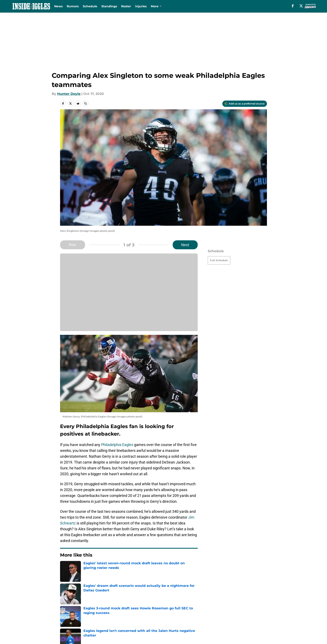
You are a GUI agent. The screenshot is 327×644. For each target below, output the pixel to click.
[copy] (86, 103)
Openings (113, 606)
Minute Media (38, 632)
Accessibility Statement (124, 621)
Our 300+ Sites (212, 606)
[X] (301, 6)
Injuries (141, 6)
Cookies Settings (214, 621)
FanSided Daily (73, 614)
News (58, 6)
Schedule (90, 6)
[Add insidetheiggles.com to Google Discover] (245, 104)
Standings (109, 6)
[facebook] (293, 6)
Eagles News (83, 577)
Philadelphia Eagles (117, 445)
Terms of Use (211, 614)
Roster (126, 6)
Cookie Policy (256, 614)
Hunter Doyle (69, 94)
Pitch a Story (115, 614)
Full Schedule (219, 260)
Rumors (73, 6)
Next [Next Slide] (185, 245)
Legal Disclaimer (74, 621)
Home (65, 577)
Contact (167, 606)
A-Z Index (169, 621)
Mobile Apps (255, 606)
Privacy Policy (172, 614)
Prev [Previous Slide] (73, 245)
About (65, 606)
